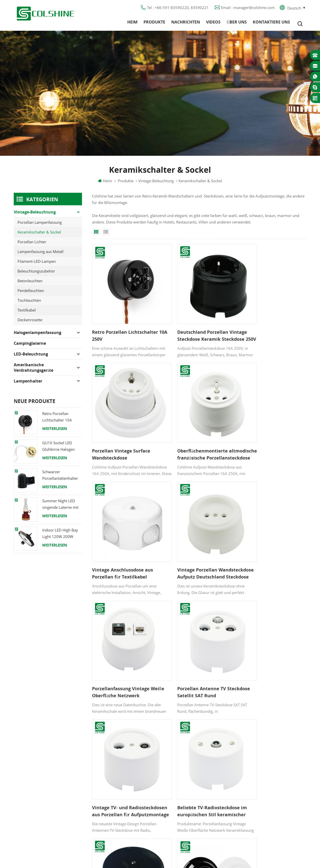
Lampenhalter (28, 384)
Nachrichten (186, 24)
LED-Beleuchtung (31, 357)
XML (111, 801)
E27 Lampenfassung (189, 801)
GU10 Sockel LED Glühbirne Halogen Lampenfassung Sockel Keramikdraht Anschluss (62, 449)
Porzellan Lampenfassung (40, 225)
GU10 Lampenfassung (191, 747)
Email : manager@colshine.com (248, 9)
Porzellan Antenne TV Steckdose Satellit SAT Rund (196, 540)
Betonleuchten (30, 284)
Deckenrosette (30, 323)
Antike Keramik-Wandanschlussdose (188, 647)
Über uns (237, 24)
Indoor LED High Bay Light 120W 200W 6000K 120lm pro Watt (62, 537)
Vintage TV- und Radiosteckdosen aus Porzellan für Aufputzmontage (272, 540)
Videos (213, 24)
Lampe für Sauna (187, 792)
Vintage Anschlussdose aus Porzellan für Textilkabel (195, 433)
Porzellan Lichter (32, 245)
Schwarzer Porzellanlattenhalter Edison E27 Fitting (60, 479)
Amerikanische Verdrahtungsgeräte (33, 371)
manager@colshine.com (271, 770)
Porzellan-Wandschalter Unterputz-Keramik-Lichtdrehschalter (265, 647)
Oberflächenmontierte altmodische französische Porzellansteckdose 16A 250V (124, 433)
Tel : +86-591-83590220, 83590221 (178, 9)
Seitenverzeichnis (122, 792)
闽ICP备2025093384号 (160, 849)
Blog (111, 774)
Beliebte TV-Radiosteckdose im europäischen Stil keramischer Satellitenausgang (123, 647)
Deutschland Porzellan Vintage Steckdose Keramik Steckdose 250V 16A (196, 327)
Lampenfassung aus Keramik (197, 810)
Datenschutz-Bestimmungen (132, 783)
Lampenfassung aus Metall (40, 255)
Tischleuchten (29, 303)
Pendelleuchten (31, 294)
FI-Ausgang (181, 756)
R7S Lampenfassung (189, 774)
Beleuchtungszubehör (36, 274)
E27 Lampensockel (188, 783)
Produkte (154, 24)
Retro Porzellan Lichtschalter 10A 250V (125, 326)
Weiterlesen (55, 432)
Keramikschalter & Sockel (39, 235)
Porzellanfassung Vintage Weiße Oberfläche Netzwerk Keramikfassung (123, 540)
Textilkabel (27, 313)
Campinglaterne (30, 346)
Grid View (96, 235)
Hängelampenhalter (189, 819)
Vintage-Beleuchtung (156, 184)
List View (106, 235)
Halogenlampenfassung (37, 336)
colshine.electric (264, 779)
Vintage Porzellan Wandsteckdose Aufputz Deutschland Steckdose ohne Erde (271, 433)
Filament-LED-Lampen (37, 264)
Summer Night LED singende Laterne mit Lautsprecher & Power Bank (61, 508)
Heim (132, 24)
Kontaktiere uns (271, 24)
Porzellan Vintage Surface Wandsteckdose (267, 326)
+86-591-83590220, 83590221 (278, 761)
